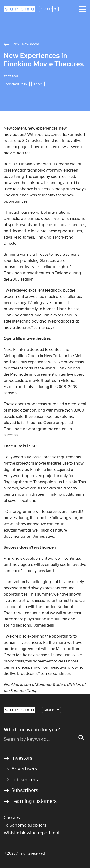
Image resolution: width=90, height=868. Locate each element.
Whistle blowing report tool (31, 833)
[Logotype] (19, 9)
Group (47, 9)
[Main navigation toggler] (82, 9)
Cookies (12, 817)
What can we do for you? (32, 730)
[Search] (82, 738)
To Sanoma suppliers (25, 825)
